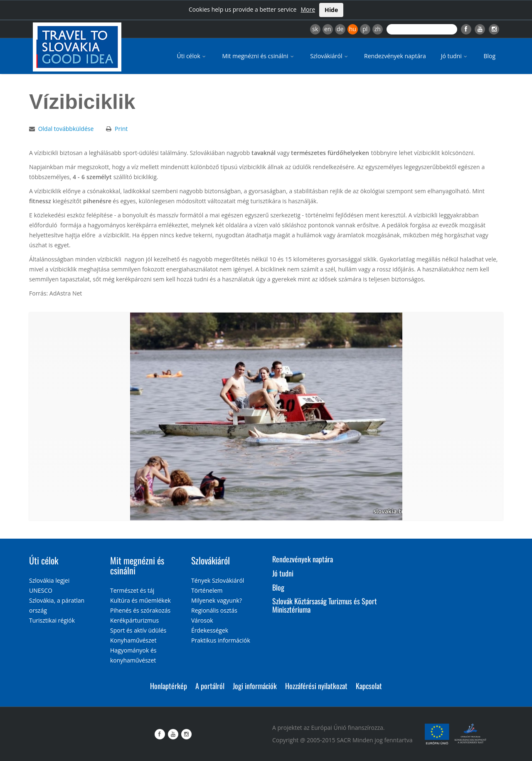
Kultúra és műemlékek (140, 600)
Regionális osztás (214, 610)
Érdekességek (210, 630)
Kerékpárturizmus (134, 620)
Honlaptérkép (169, 686)
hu (353, 29)
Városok (202, 620)
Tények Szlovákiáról (218, 580)
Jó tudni (455, 56)
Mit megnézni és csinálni (259, 56)
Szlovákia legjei (49, 580)
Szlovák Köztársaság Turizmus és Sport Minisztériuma (325, 605)
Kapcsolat (369, 686)
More (308, 9)
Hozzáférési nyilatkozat (316, 686)
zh (378, 29)
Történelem (207, 590)
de (340, 29)
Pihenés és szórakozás (140, 610)
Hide (331, 10)
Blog (489, 56)
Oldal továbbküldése (66, 129)
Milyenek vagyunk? (217, 600)
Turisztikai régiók (52, 620)
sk (315, 29)
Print (121, 129)
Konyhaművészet (133, 640)
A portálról (210, 686)
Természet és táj (132, 590)
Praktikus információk (221, 640)
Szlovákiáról (330, 56)
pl (365, 29)
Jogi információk (255, 686)
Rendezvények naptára (395, 56)
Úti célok (192, 56)
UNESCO (41, 590)
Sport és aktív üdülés (138, 630)
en (328, 29)
